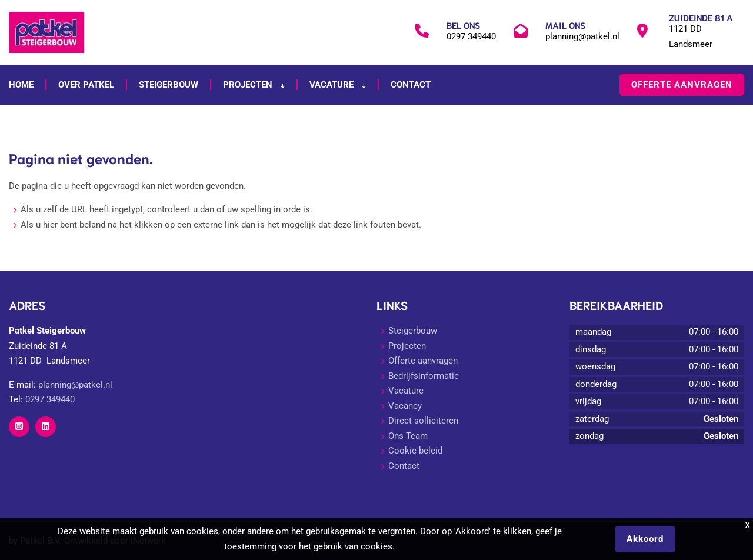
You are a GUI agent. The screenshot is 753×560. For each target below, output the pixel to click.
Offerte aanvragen (682, 85)
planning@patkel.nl (582, 36)
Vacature (338, 85)
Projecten (254, 85)
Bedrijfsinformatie (424, 376)
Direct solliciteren (423, 421)
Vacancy (405, 406)
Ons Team (408, 436)
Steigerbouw (169, 85)
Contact (411, 85)
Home (21, 85)
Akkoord (645, 539)
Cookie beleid (415, 451)
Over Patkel (86, 85)
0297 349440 (471, 36)
